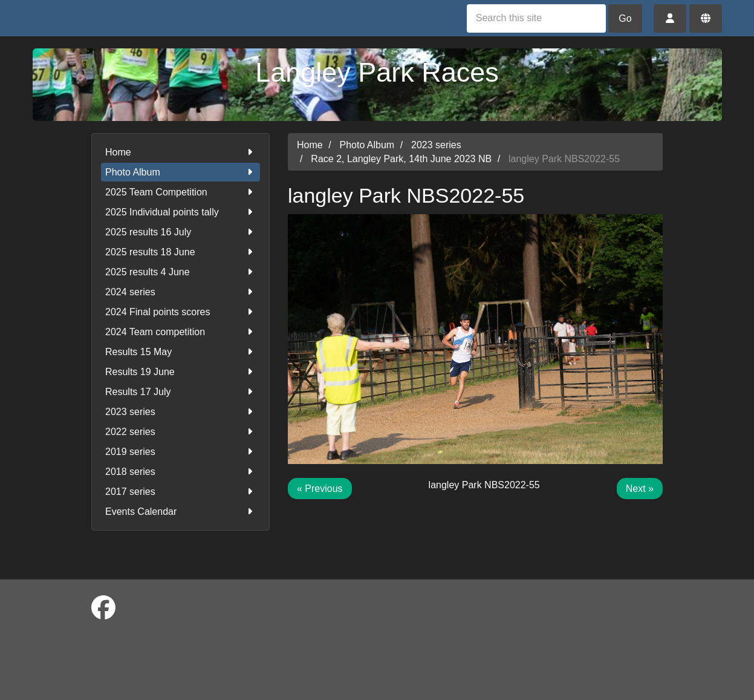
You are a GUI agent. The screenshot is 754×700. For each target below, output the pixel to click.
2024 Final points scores (180, 312)
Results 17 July (180, 392)
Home (180, 152)
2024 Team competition (180, 332)
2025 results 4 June (180, 272)
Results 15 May (180, 352)
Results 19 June (180, 372)
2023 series (180, 412)
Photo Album (180, 172)
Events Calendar (180, 512)
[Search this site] (536, 18)
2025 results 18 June (180, 252)
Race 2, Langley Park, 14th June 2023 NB (401, 159)
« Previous (320, 489)
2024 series (180, 292)
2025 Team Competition (180, 192)
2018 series (180, 472)
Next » (640, 489)
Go (625, 18)
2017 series (180, 492)
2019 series (180, 452)
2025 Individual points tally (180, 212)
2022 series (180, 432)
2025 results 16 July (180, 232)
